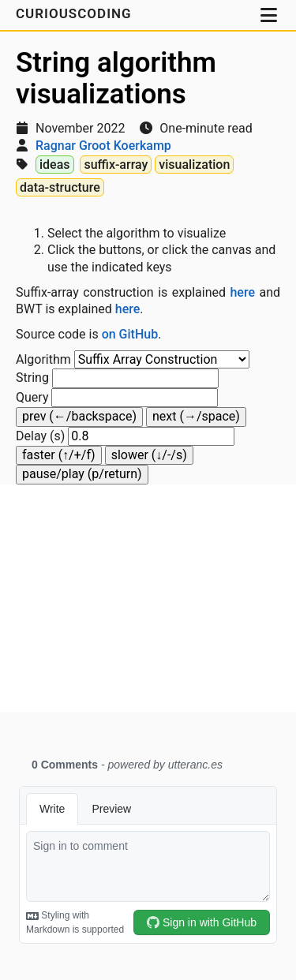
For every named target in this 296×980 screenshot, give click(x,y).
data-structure (60, 187)
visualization (194, 165)
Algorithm (43, 359)
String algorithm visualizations (116, 79)
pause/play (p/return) (82, 474)
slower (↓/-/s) (149, 455)
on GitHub (130, 334)
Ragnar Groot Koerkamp (103, 146)
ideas (55, 165)
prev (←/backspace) (79, 416)
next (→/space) (196, 416)
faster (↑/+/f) (59, 455)
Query (32, 397)
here (242, 292)
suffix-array (116, 165)
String (32, 378)
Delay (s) (40, 436)
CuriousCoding (76, 13)
